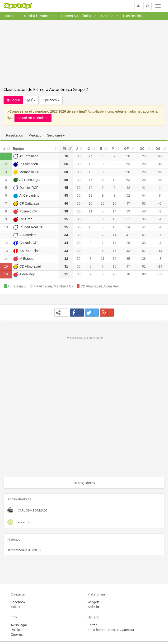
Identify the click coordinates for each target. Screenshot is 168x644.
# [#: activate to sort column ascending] (4, 149)
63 (128, 164)
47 (128, 203)
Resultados (14, 135)
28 (144, 164)
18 (128, 274)
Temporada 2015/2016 (24, 550)
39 (128, 211)
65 (160, 156)
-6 (160, 203)
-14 (160, 251)
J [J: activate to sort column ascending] (77, 149)
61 (144, 235)
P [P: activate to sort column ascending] (113, 149)
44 (144, 195)
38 (144, 259)
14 (115, 211)
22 (160, 172)
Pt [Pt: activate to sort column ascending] (64, 149)
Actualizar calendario (33, 118)
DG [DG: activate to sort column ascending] (158, 149)
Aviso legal (19, 625)
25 (144, 156)
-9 (160, 211)
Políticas (17, 630)
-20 (160, 227)
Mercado (35, 135)
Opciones (51, 100)
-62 (160, 274)
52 (128, 195)
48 (144, 211)
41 (144, 188)
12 (91, 188)
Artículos (94, 607)
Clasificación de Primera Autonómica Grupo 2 (46, 89)
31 (128, 219)
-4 (160, 219)
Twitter (16, 607)
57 (144, 251)
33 (144, 243)
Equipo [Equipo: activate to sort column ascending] (18, 149)
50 (128, 172)
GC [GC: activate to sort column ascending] (142, 149)
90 (128, 156)
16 (6, 274)
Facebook (18, 602)
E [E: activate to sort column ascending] (101, 149)
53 (128, 180)
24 (91, 156)
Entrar (92, 625)
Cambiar (128, 630)
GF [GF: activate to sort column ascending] (126, 149)
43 (128, 251)
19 (91, 164)
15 (91, 180)
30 (79, 156)
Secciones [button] (56, 135)
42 (128, 188)
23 (115, 274)
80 (144, 274)
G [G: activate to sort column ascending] (89, 149)
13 (115, 219)
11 (91, 211)
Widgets (94, 602)
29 (128, 243)
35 (160, 164)
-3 (160, 259)
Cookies (17, 635)
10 (115, 180)
